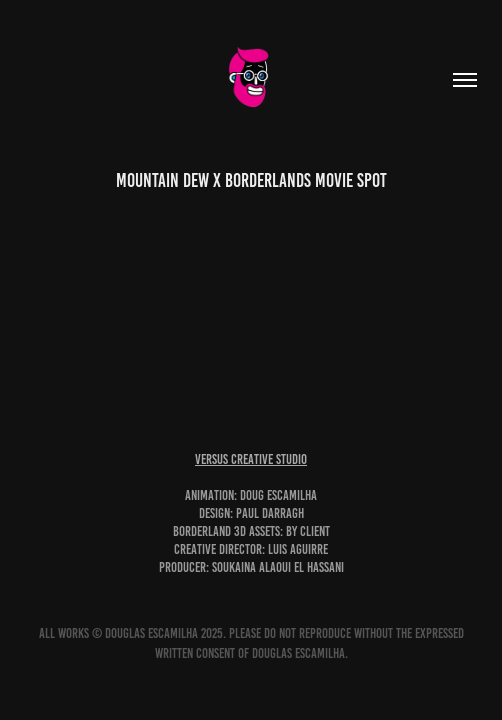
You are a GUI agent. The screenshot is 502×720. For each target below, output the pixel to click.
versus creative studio (251, 459)
